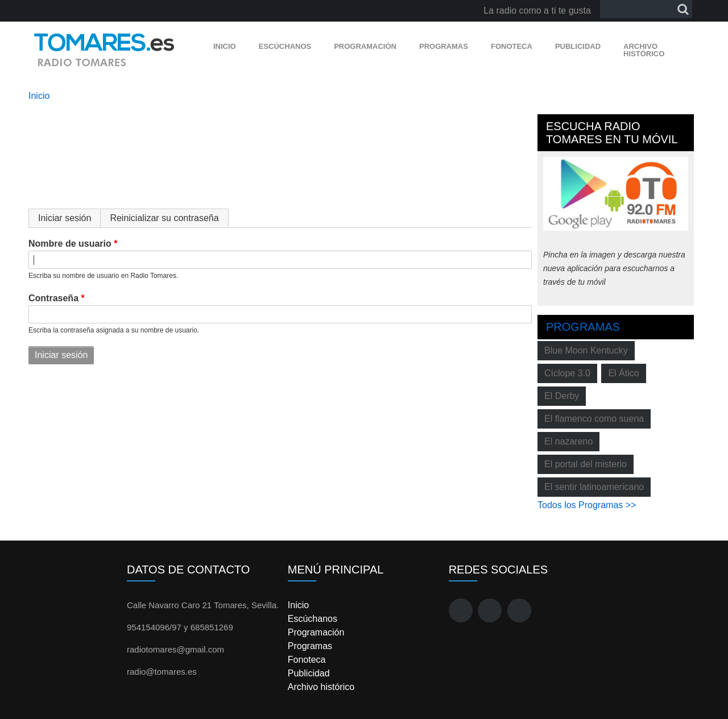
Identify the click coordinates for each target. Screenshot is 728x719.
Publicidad (578, 46)
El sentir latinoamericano (594, 487)
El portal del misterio (586, 464)
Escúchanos (285, 46)
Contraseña (53, 298)
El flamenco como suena (594, 419)
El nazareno (568, 441)
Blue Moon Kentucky (586, 350)
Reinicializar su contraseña (164, 218)
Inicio (225, 46)
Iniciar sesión (69, 218)
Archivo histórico (644, 50)
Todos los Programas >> (587, 505)
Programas (444, 46)
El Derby (562, 396)
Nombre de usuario (70, 244)
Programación (365, 46)
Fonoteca (512, 46)
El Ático (623, 373)
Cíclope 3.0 (567, 373)
